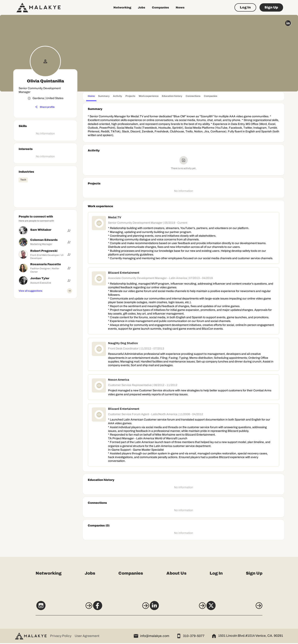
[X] (242, 608)
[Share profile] (45, 107)
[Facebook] (118, 608)
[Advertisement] (45, 326)
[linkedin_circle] (288, 23)
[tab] (91, 97)
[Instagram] (56, 608)
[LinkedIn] (180, 608)
